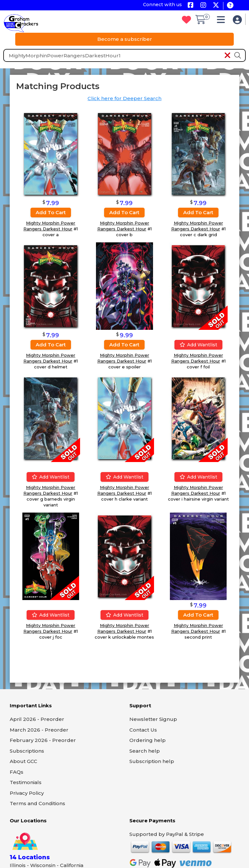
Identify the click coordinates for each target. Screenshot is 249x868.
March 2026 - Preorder (39, 730)
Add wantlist (198, 345)
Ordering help (148, 740)
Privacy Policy (27, 793)
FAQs (17, 772)
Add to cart (51, 212)
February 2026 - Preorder (43, 740)
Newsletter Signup (153, 719)
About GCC (24, 761)
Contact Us (143, 730)
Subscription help (152, 761)
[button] (223, 21)
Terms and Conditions (37, 803)
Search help (145, 751)
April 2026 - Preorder (37, 719)
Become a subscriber (125, 39)
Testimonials (26, 782)
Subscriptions (27, 751)
